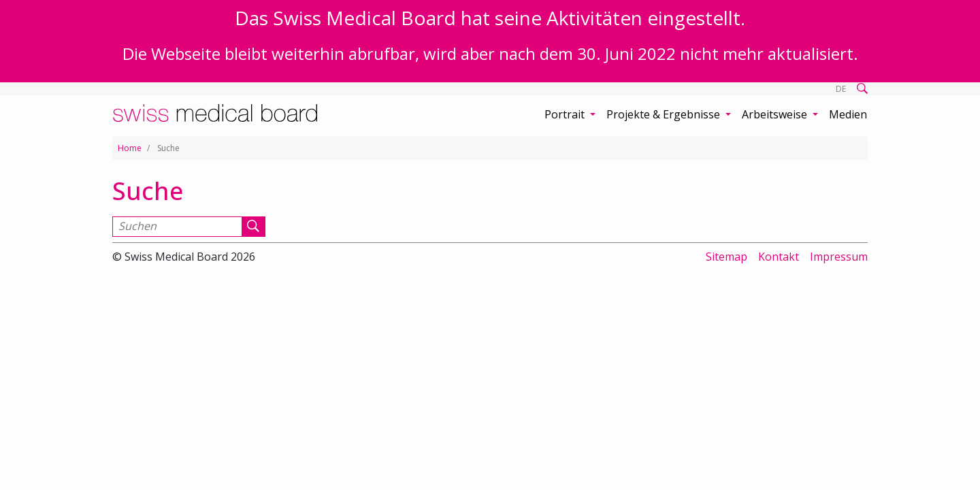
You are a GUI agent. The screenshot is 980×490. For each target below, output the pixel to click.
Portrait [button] (566, 114)
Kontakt (779, 257)
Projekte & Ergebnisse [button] (665, 114)
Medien (848, 114)
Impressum (839, 257)
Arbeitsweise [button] (776, 114)
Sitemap (726, 257)
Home (130, 148)
